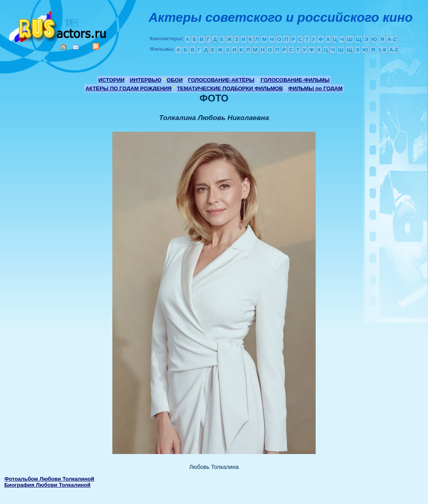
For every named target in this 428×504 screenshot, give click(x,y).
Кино (58, 25)
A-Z (392, 39)
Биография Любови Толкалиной (48, 485)
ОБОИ (175, 80)
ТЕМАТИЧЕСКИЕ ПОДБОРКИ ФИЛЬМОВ (230, 88)
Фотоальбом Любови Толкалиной (49, 479)
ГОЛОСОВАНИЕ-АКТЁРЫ (221, 80)
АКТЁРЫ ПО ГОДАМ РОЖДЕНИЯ (128, 88)
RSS (96, 46)
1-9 (382, 50)
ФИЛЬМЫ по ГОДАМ (315, 88)
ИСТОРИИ (111, 80)
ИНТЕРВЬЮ (146, 80)
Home (64, 47)
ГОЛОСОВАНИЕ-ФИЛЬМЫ (295, 80)
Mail (76, 47)
